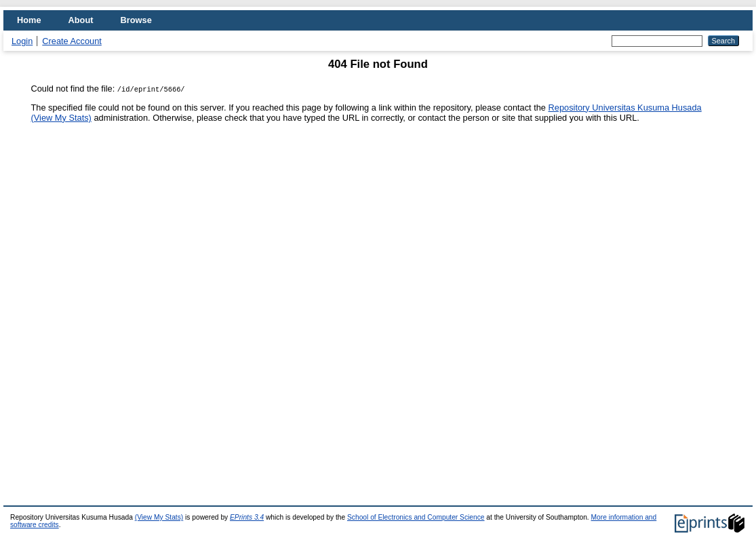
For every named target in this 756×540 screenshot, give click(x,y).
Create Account (72, 41)
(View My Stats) (61, 118)
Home (29, 20)
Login (22, 41)
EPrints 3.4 (247, 517)
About (81, 20)
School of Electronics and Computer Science (416, 517)
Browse (136, 20)
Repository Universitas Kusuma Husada (625, 108)
